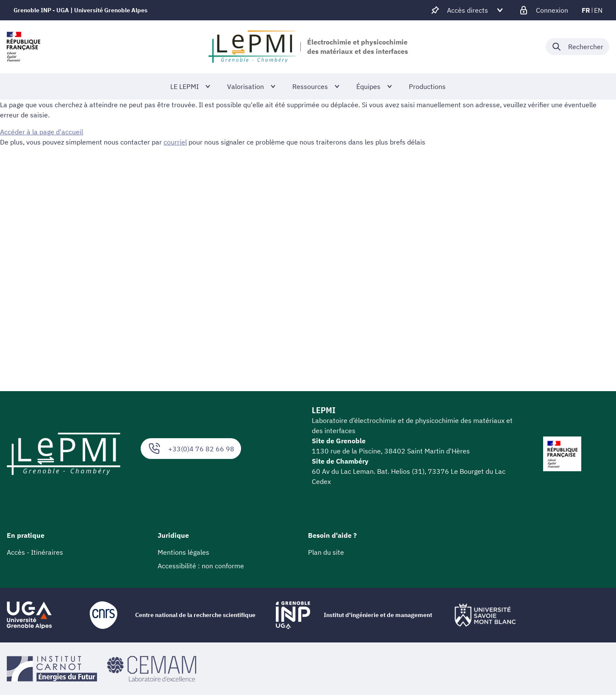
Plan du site (326, 552)
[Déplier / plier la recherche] (577, 47)
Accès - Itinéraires (35, 552)
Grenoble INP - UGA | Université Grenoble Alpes (80, 10)
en (598, 10)
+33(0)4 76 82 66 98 (191, 449)
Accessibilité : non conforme (201, 566)
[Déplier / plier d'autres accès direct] (468, 10)
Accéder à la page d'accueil (42, 132)
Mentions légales (183, 552)
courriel (175, 142)
